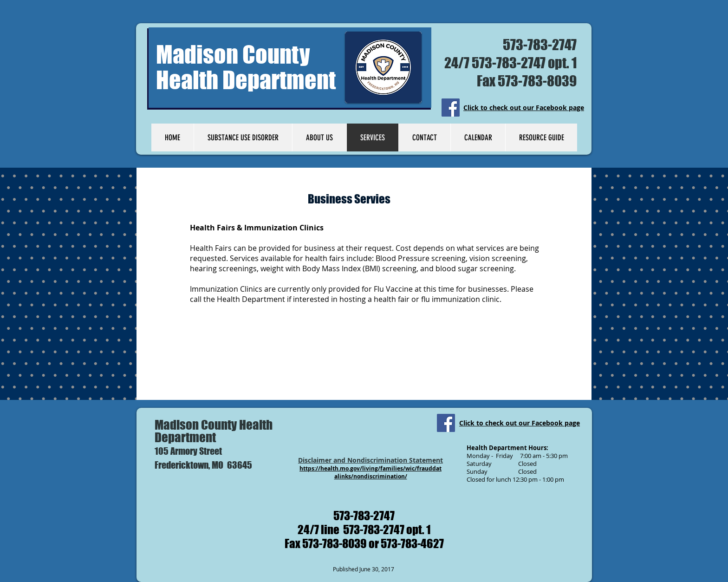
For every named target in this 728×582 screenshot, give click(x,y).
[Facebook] (451, 108)
